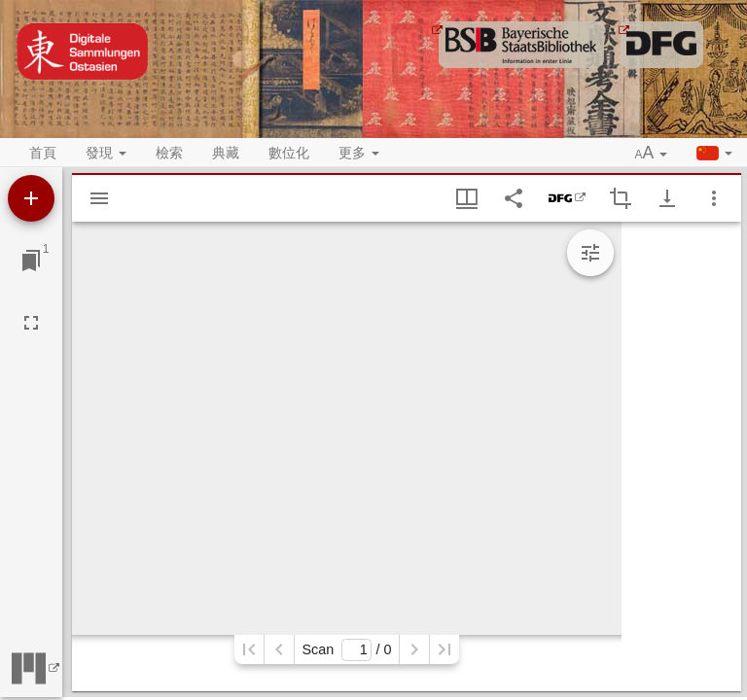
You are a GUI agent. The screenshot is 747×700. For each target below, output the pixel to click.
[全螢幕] (31, 323)
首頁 (43, 153)
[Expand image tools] (590, 253)
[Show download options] (667, 198)
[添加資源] (31, 198)
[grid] (681, 456)
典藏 (226, 153)
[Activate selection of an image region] (621, 198)
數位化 (289, 153)
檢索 (169, 153)
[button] (652, 154)
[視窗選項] (714, 198)
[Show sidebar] (99, 198)
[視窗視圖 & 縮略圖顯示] (467, 198)
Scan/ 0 (346, 650)
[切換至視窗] (31, 261)
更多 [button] (359, 153)
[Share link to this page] (514, 198)
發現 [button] (106, 153)
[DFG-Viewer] (567, 198)
